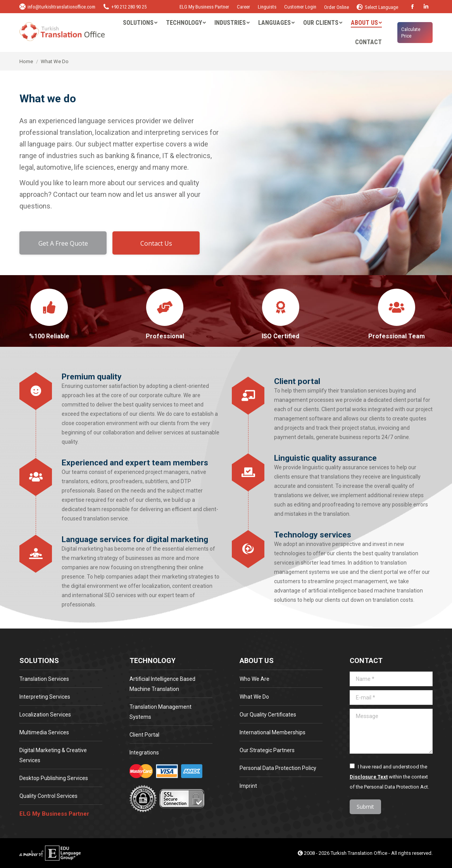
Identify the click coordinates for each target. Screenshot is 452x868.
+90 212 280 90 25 (125, 7)
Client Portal (144, 735)
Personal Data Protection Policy (278, 768)
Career (243, 7)
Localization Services (45, 715)
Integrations (144, 753)
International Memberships (273, 732)
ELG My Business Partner (204, 7)
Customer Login (300, 7)
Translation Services (44, 679)
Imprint (248, 786)
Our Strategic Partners (267, 750)
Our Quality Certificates (268, 715)
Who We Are (254, 679)
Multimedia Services (44, 732)
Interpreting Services (45, 697)
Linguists (267, 7)
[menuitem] (140, 23)
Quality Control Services (48, 796)
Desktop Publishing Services (54, 778)
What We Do (254, 697)
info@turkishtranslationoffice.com (57, 7)
